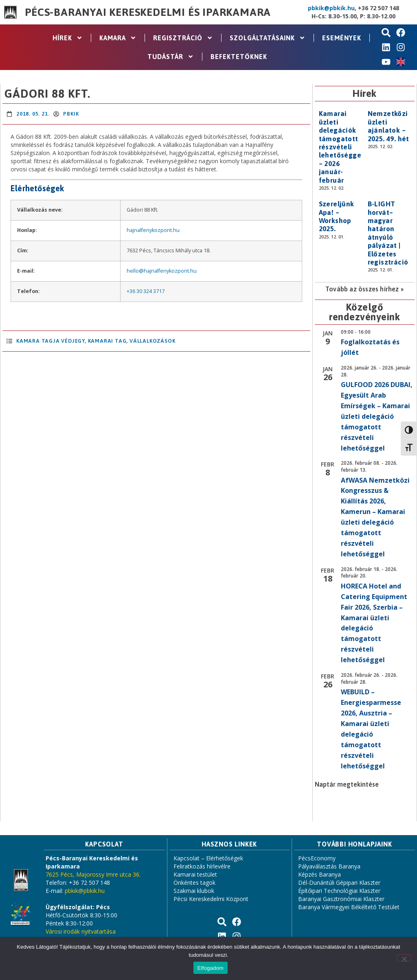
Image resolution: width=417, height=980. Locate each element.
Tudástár (171, 57)
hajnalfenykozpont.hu (153, 230)
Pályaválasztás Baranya (329, 866)
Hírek (68, 38)
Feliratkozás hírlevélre (202, 866)
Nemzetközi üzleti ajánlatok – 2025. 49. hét (388, 126)
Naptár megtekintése (347, 784)
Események (342, 38)
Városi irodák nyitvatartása (81, 931)
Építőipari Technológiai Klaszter (339, 891)
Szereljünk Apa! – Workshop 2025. (337, 216)
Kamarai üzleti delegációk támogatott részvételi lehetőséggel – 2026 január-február (341, 147)
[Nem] (404, 958)
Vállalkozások (152, 341)
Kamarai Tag (107, 341)
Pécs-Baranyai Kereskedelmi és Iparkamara (148, 12)
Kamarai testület (195, 874)
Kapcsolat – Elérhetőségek (208, 858)
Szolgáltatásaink (268, 38)
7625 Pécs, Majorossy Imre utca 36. (93, 874)
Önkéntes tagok (194, 883)
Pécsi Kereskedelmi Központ (211, 899)
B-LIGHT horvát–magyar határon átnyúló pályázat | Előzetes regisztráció (388, 233)
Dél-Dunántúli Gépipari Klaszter (339, 883)
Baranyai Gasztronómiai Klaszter (341, 899)
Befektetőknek (239, 57)
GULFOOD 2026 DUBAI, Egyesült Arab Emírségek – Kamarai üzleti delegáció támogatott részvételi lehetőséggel (377, 416)
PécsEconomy (317, 858)
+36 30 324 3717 (146, 291)
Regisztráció (183, 38)
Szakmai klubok (194, 891)
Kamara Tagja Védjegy (50, 341)
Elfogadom (211, 968)
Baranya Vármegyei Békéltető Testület (349, 907)
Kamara (118, 38)
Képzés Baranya (319, 874)
